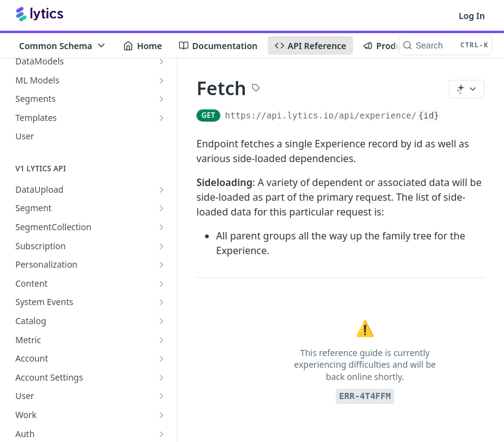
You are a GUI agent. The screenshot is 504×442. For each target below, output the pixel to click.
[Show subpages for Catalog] (161, 321)
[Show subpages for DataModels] (161, 61)
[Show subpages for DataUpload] (161, 190)
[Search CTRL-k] (446, 45)
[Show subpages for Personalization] (161, 265)
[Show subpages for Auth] (161, 434)
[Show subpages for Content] (161, 284)
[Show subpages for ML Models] (161, 80)
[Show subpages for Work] (161, 415)
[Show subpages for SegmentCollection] (161, 227)
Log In (472, 16)
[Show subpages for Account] (161, 359)
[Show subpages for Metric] (161, 340)
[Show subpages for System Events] (161, 302)
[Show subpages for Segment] (161, 208)
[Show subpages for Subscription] (161, 246)
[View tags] (256, 89)
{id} (428, 115)
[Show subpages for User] (161, 396)
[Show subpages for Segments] (161, 99)
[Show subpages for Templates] (161, 118)
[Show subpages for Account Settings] (161, 378)
